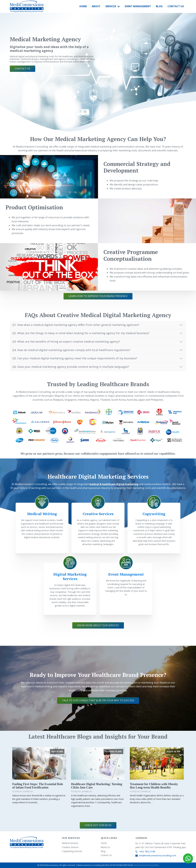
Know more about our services (98, 625)
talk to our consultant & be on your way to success (98, 700)
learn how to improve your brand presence (98, 296)
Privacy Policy (153, 865)
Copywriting (154, 514)
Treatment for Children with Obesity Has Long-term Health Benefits (154, 786)
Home (83, 6)
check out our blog (98, 825)
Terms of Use (139, 865)
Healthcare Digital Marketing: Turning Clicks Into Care (97, 786)
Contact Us (176, 6)
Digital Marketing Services (70, 576)
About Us (105, 847)
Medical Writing (42, 514)
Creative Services (98, 514)
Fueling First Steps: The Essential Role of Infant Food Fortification (38, 786)
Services (113, 6)
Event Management (138, 6)
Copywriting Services (72, 851)
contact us (23, 69)
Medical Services (70, 843)
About (96, 6)
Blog (159, 6)
